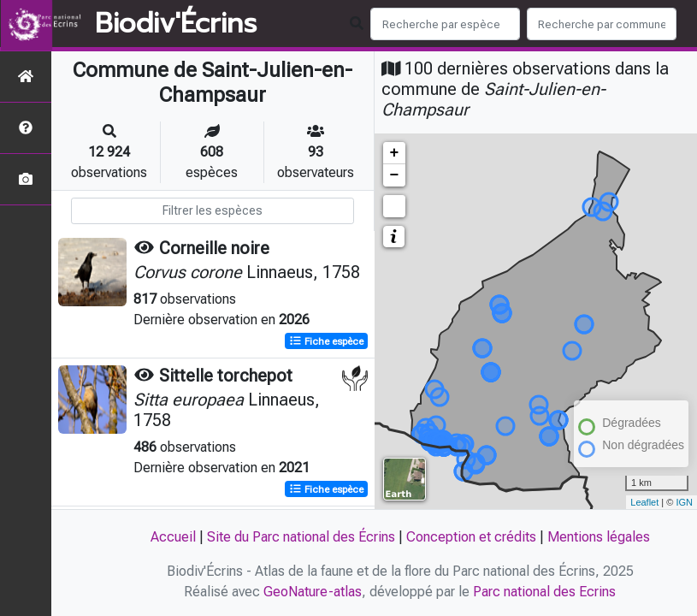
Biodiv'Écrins (176, 24)
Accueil (173, 537)
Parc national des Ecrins (544, 592)
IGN (684, 502)
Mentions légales (599, 537)
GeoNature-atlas (313, 592)
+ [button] (395, 153)
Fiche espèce (326, 341)
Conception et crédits (471, 537)
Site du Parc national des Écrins (301, 537)
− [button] (395, 175)
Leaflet (644, 502)
